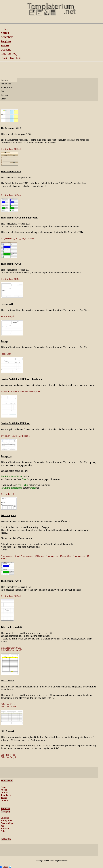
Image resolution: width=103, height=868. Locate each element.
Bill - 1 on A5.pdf (8, 707)
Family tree (6, 820)
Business (4, 80)
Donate (4, 801)
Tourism (4, 95)
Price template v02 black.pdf (33, 556)
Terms (4, 798)
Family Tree (6, 84)
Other (3, 99)
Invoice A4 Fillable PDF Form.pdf (15, 436)
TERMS (5, 46)
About (4, 790)
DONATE (6, 50)
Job (2, 826)
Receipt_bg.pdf (7, 494)
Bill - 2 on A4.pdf (8, 757)
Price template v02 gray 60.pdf (59, 556)
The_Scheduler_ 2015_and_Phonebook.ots (19, 239)
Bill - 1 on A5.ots (8, 704)
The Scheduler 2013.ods (11, 596)
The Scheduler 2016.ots (11, 195)
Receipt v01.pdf (7, 316)
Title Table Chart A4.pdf (11, 650)
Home (4, 787)
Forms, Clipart (7, 87)
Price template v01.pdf (10, 556)
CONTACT (7, 37)
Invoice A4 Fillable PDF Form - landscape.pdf (21, 391)
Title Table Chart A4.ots (11, 648)
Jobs (3, 91)
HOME (4, 29)
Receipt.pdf (6, 354)
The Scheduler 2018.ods (11, 149)
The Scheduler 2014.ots (11, 279)
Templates (6, 41)
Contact (5, 792)
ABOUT (5, 33)
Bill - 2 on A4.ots (8, 755)
